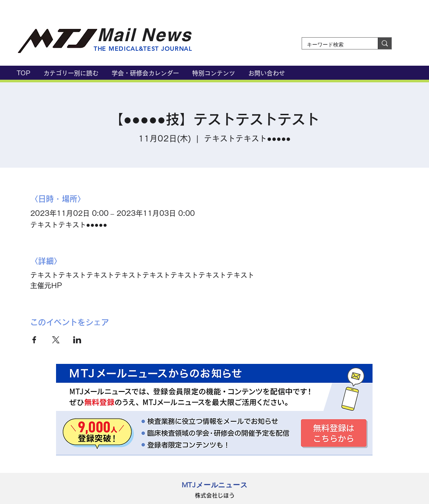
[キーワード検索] (333, 45)
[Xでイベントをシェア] (56, 340)
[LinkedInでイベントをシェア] (77, 340)
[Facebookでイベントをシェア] (34, 340)
